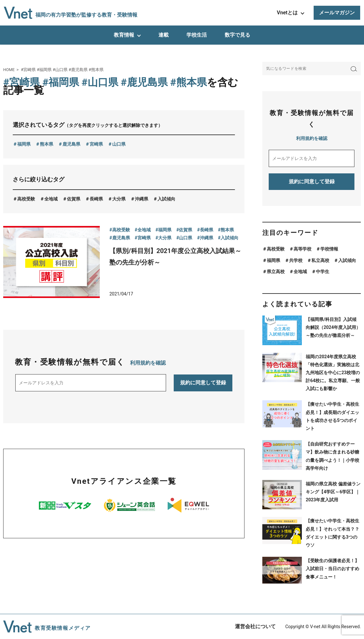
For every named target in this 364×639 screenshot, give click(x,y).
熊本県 (47, 144)
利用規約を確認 (148, 363)
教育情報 (124, 35)
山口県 (119, 144)
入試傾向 (166, 199)
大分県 (119, 199)
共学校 (296, 260)
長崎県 (96, 199)
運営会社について (255, 626)
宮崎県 (96, 144)
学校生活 (197, 35)
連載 (164, 35)
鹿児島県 (71, 144)
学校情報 (329, 249)
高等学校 (302, 249)
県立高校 (276, 272)
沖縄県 (142, 199)
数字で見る (237, 35)
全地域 (51, 199)
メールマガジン (337, 13)
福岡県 (24, 144)
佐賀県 (74, 199)
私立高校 (320, 260)
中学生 (323, 272)
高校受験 (26, 199)
